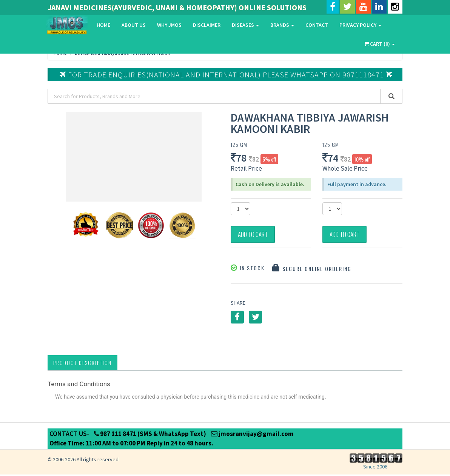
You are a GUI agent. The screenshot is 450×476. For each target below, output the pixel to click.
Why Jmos (169, 25)
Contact (317, 25)
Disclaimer (207, 25)
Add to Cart (256, 235)
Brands (282, 25)
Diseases (245, 25)
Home (103, 25)
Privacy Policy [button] (360, 25)
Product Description (82, 364)
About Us (134, 25)
